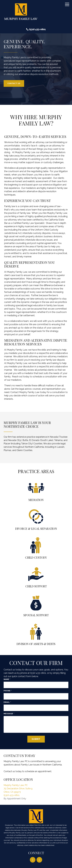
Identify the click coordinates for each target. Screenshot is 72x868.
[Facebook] (39, 860)
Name (7, 679)
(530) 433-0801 (37, 29)
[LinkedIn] (33, 860)
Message (9, 714)
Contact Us (14, 83)
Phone (8, 691)
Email (7, 702)
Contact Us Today (19, 756)
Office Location (18, 779)
